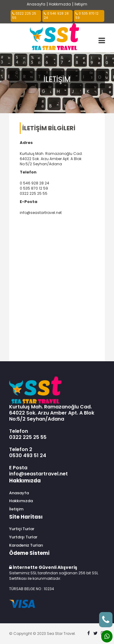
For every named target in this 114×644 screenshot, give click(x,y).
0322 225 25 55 (24, 16)
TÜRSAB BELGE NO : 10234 (32, 589)
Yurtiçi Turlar (22, 529)
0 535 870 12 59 (87, 16)
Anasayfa (36, 4)
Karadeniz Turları (26, 545)
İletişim (81, 4)
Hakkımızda (60, 4)
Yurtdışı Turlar (23, 537)
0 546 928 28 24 (56, 16)
